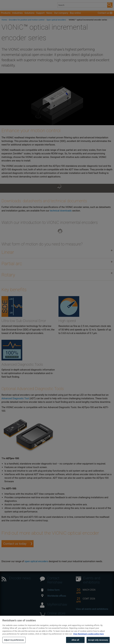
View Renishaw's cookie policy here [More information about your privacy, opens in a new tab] (88, 638)
